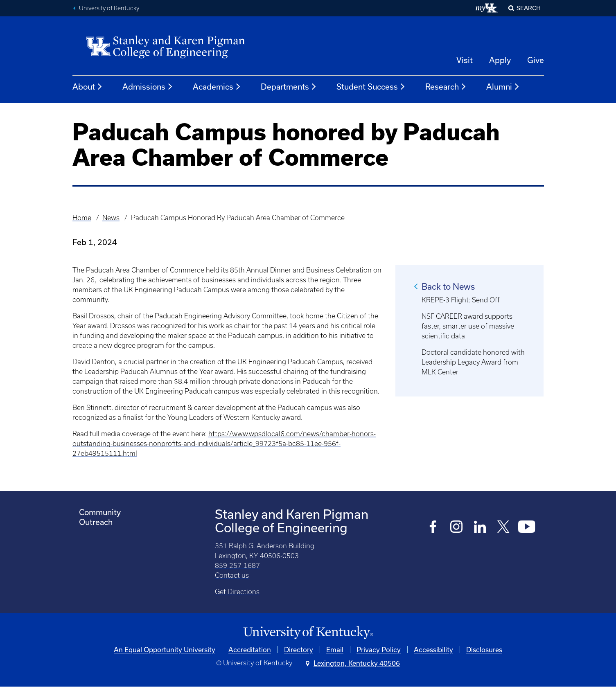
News (111, 218)
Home (82, 218)
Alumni (503, 87)
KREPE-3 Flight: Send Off (461, 300)
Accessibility (433, 650)
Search (529, 8)
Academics (217, 87)
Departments (289, 87)
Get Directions (237, 592)
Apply (500, 60)
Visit (465, 60)
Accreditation (250, 650)
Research (446, 87)
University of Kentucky (109, 8)
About (88, 87)
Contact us (232, 575)
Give (536, 60)
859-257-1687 (237, 565)
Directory (299, 650)
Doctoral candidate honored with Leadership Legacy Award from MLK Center (473, 362)
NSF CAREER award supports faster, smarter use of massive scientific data (468, 326)
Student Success (371, 87)
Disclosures (484, 650)
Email (335, 650)
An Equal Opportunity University (165, 650)
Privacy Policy (379, 650)
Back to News (448, 286)
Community (100, 512)
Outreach (96, 522)
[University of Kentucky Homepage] (308, 633)
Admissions (148, 87)
